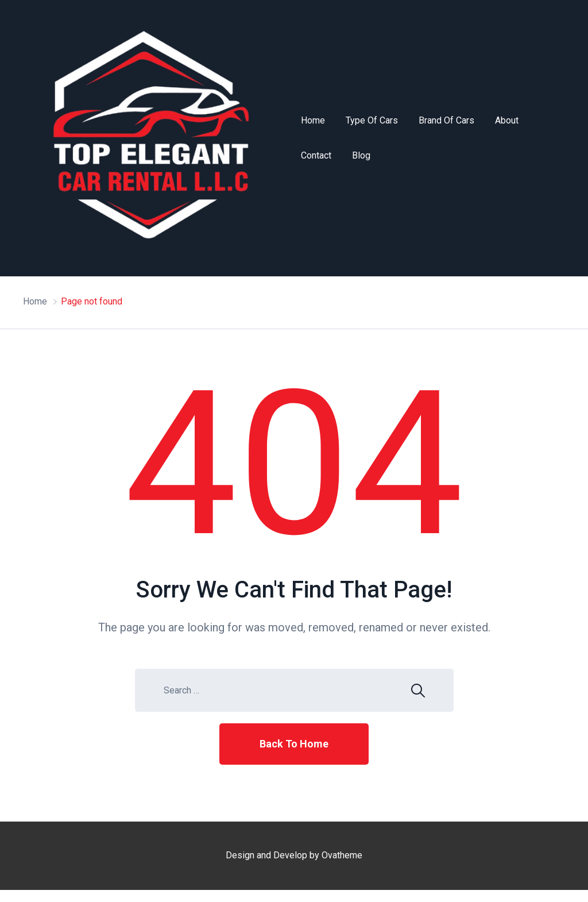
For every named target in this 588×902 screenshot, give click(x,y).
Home (313, 120)
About (507, 120)
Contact (316, 155)
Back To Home (294, 744)
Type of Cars (372, 120)
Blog (361, 155)
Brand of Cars (446, 120)
